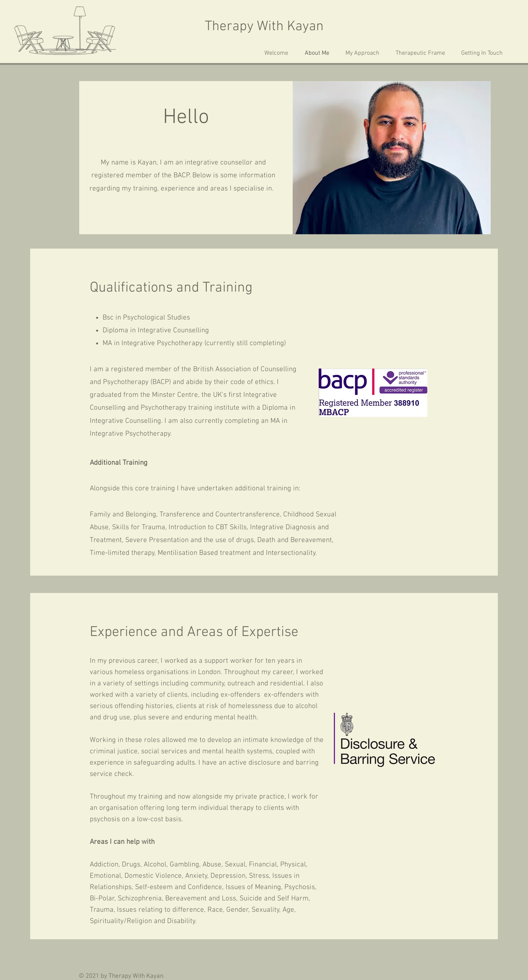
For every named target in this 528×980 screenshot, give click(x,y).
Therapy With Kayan (264, 27)
